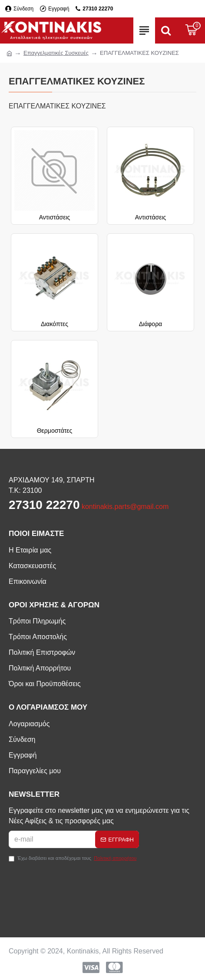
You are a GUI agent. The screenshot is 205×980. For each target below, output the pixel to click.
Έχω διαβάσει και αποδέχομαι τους (73, 858)
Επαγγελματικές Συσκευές (56, 53)
